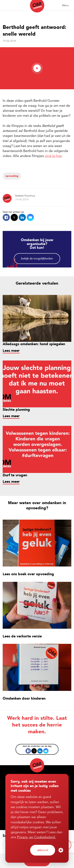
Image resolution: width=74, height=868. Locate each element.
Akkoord (43, 850)
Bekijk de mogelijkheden (37, 259)
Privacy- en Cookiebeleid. (36, 837)
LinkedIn (22, 217)
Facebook (6, 217)
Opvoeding (12, 176)
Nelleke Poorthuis (25, 196)
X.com (14, 217)
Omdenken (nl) (37, 6)
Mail (30, 217)
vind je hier (53, 156)
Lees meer (11, 351)
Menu (65, 5)
